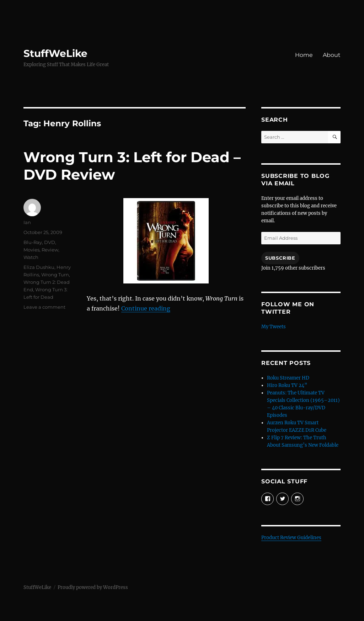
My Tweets (274, 327)
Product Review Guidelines (291, 538)
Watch (31, 257)
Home (304, 55)
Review (50, 250)
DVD (50, 242)
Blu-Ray (33, 242)
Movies (31, 250)
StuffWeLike (55, 53)
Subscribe (280, 258)
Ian (27, 222)
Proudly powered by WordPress (93, 587)
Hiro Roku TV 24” (287, 385)
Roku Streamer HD (288, 378)
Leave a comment (44, 307)
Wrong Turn (55, 275)
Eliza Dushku (39, 267)
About (332, 55)
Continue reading (146, 308)
